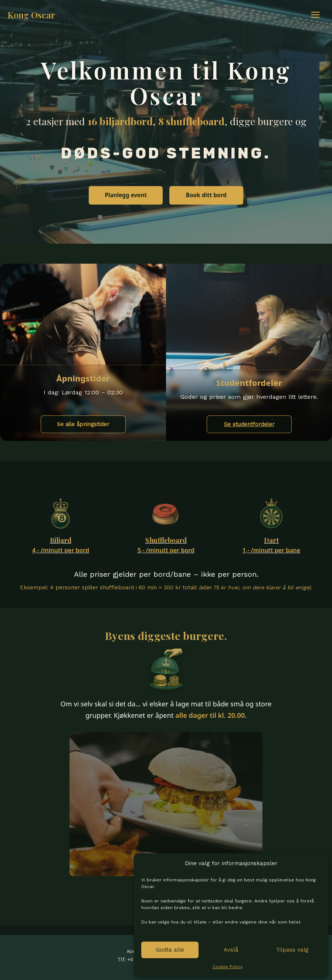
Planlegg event (126, 195)
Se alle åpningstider (83, 424)
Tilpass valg (292, 950)
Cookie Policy (228, 967)
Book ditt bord (206, 195)
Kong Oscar (31, 15)
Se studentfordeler (249, 424)
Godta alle (170, 950)
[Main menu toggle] (315, 15)
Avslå (231, 950)
